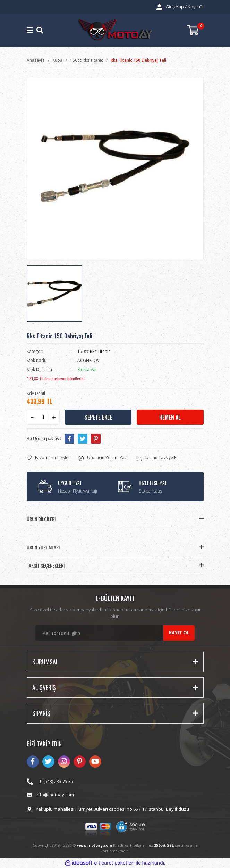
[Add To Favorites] (48, 458)
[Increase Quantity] (54, 417)
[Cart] (195, 30)
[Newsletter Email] (115, 633)
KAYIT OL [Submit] (179, 633)
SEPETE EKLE (98, 417)
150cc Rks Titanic (94, 351)
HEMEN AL (170, 417)
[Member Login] (180, 7)
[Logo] (115, 30)
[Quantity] (43, 417)
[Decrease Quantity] (32, 417)
